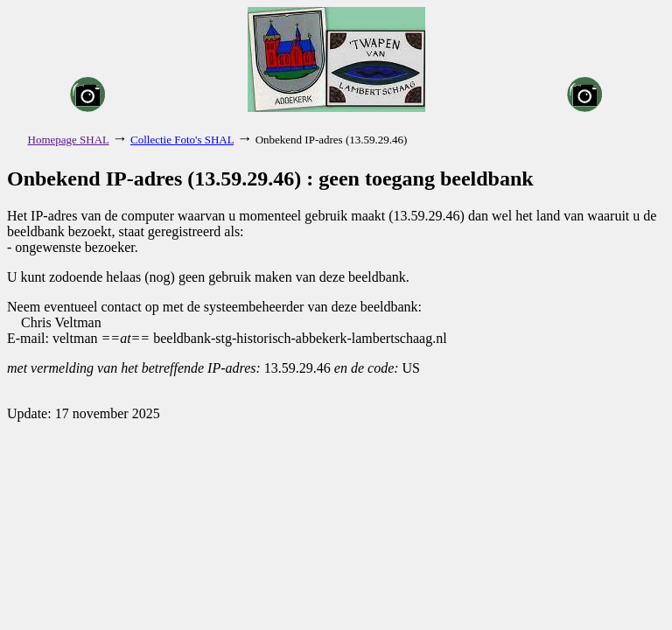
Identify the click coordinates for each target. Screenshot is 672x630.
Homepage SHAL (69, 140)
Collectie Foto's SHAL (182, 140)
